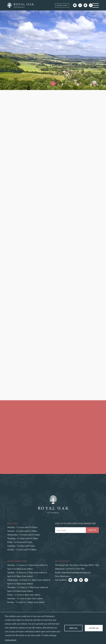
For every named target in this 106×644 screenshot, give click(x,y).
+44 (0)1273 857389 (75, 569)
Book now (62, 5)
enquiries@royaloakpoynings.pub (76, 572)
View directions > (63, 576)
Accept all (94, 628)
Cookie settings (11, 640)
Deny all (73, 628)
